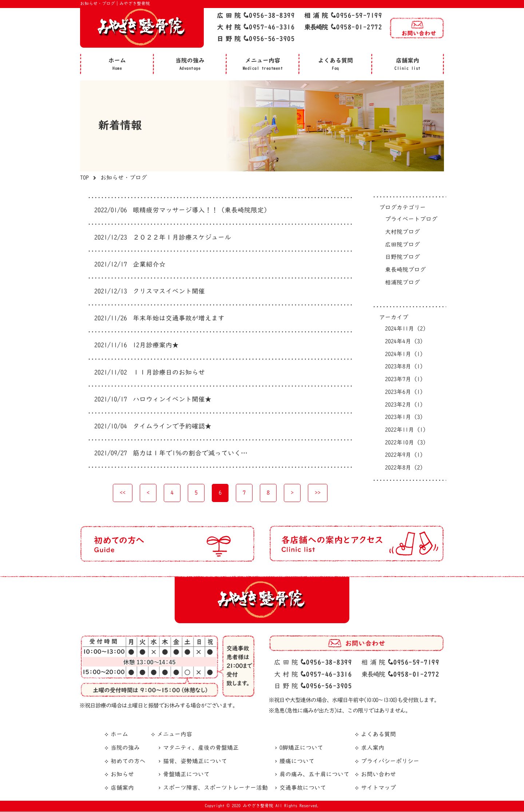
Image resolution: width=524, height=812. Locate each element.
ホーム (119, 735)
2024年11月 (405, 329)
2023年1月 (404, 418)
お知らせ (122, 775)
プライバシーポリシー (390, 762)
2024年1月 (404, 354)
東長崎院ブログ (405, 270)
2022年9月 (404, 456)
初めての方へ (128, 762)
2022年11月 (405, 430)
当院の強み (125, 749)
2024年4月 (404, 342)
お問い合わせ (378, 775)
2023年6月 (404, 393)
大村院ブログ (402, 232)
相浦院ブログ (402, 283)
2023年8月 (404, 367)
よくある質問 (378, 735)
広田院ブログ (402, 245)
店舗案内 (122, 789)
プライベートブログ (411, 219)
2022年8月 (404, 469)
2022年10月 (405, 443)
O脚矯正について (301, 749)
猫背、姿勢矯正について (195, 762)
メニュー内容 (175, 735)
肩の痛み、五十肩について (314, 775)
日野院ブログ (402, 258)
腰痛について (297, 762)
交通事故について (303, 789)
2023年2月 (404, 405)
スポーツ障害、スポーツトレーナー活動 (215, 789)
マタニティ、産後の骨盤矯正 (201, 749)
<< (123, 493)
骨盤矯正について (186, 775)
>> (318, 493)
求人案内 (373, 749)
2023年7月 (404, 380)
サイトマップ (378, 789)
